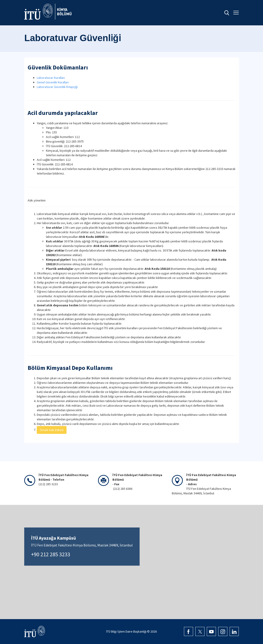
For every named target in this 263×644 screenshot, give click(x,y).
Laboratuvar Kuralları (51, 78)
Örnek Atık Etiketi (52, 430)
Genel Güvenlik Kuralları (53, 82)
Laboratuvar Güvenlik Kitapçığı (57, 87)
